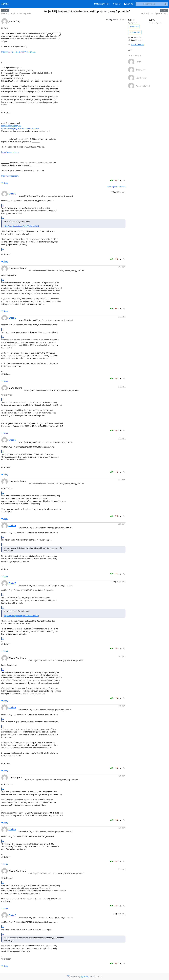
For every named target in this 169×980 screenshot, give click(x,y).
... (3, 205)
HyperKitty (85, 976)
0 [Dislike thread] (117, 180)
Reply (5, 183)
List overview (134, 27)
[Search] (165, 4)
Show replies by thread (116, 187)
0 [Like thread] (112, 180)
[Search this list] (149, 4)
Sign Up (128, 4)
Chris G (12, 194)
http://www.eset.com (10, 152)
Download (135, 32)
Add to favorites (136, 45)
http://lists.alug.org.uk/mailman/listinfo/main (20, 128)
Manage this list (102, 4)
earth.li (5, 4)
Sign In (117, 4)
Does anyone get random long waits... (17, 13)
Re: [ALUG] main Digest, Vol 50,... (154, 13)
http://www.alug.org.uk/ (11, 126)
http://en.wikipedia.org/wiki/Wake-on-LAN (19, 52)
